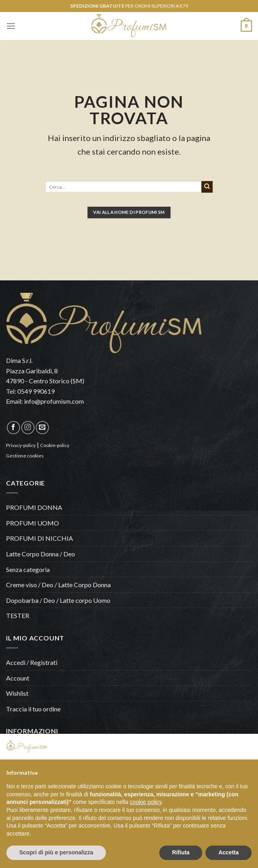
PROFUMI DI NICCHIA (40, 538)
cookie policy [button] (145, 802)
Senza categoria (28, 569)
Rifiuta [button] (181, 852)
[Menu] (11, 26)
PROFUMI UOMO (33, 523)
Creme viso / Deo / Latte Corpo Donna (58, 585)
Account (18, 678)
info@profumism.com (54, 401)
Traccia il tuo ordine (33, 709)
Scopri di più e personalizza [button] (56, 852)
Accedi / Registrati (32, 662)
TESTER (18, 615)
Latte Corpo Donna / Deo (41, 554)
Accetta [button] (229, 852)
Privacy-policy (21, 445)
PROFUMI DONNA (34, 507)
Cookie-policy (55, 445)
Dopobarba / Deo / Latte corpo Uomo (58, 600)
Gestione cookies (25, 456)
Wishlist (17, 693)
